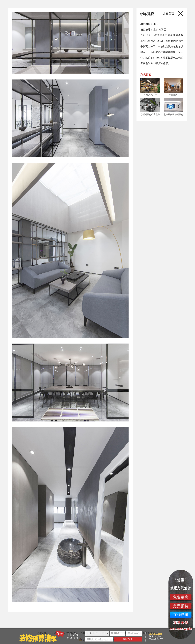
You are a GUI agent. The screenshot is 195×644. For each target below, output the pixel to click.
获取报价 (128, 639)
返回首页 (168, 14)
